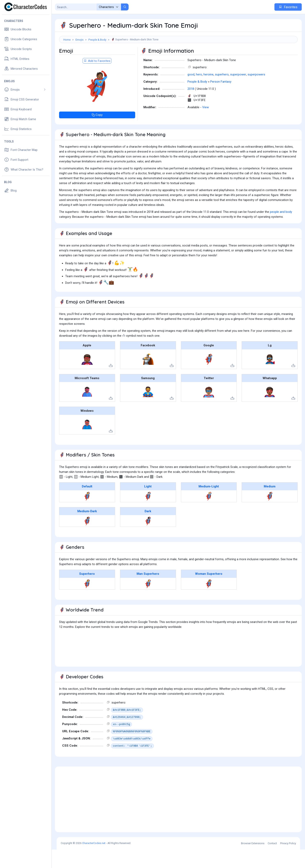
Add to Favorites (97, 79)
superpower (238, 93)
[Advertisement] (178, 56)
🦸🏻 (148, 514)
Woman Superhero (209, 592)
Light (148, 505)
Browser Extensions (253, 862)
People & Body (97, 40)
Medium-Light (209, 505)
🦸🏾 (87, 539)
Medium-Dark (87, 530)
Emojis (79, 40)
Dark (148, 530)
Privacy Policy (288, 862)
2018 (191, 107)
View (206, 126)
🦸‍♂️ (148, 602)
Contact (272, 862)
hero (199, 93)
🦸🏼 (209, 514)
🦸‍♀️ (209, 602)
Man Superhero (148, 592)
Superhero (87, 592)
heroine (208, 93)
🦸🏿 (148, 539)
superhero (222, 93)
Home (67, 40)
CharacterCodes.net (94, 862)
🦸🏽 (270, 514)
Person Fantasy (221, 100)
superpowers (256, 93)
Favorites (288, 7)
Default (87, 505)
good (191, 93)
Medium (270, 505)
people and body (281, 230)
